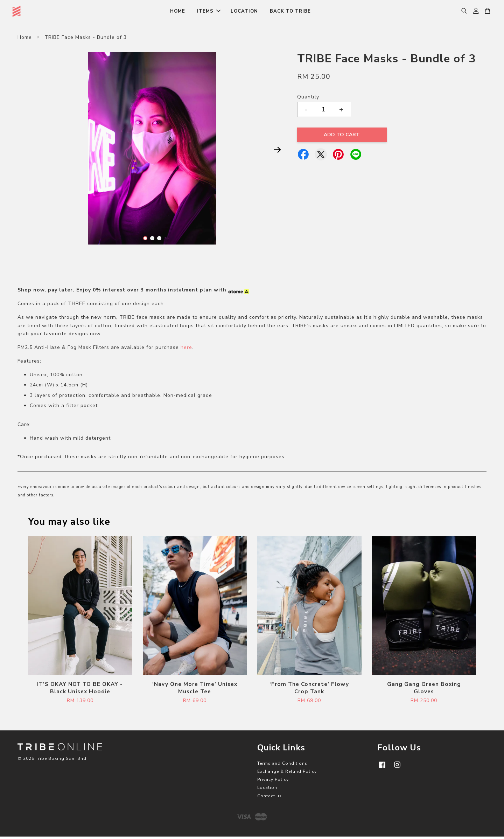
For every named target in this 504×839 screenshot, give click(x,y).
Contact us (269, 798)
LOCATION (244, 13)
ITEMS (209, 13)
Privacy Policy (273, 782)
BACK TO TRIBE (290, 13)
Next (277, 152)
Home (25, 40)
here (186, 350)
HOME (178, 13)
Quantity (308, 100)
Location (267, 790)
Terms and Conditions (282, 766)
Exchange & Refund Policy (287, 774)
